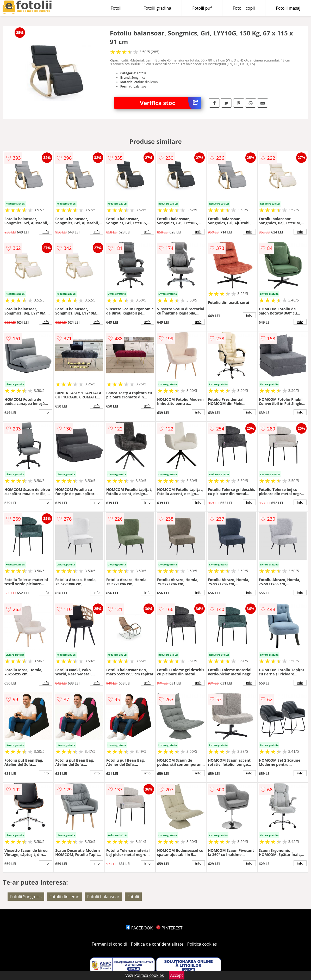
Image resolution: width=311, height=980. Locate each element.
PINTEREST (169, 928)
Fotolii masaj (288, 8)
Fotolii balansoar (103, 897)
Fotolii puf (202, 8)
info (46, 232)
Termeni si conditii (110, 944)
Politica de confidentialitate (157, 944)
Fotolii (117, 8)
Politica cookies (202, 944)
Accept (177, 975)
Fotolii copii (244, 8)
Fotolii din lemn (64, 897)
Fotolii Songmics (26, 897)
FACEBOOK (139, 928)
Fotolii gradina (157, 8)
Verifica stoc (170, 103)
